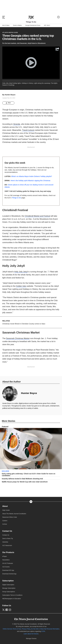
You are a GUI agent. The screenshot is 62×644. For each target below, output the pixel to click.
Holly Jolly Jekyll (21, 272)
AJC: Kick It (47, 25)
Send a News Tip (8, 543)
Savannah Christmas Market (18, 343)
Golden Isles (21, 286)
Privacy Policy (26, 633)
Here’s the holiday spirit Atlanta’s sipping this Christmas (31, 181)
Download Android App (9, 578)
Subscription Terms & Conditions (12, 600)
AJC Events (6, 571)
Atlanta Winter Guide (10, 32)
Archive (5, 529)
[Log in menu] (58, 17)
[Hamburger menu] (4, 17)
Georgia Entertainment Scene (33, 25)
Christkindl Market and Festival (37, 216)
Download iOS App (8, 575)
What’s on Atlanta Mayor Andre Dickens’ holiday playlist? (32, 176)
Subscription (8, 585)
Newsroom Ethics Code (10, 522)
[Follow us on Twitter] (3, 614)
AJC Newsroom (7, 550)
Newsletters (6, 564)
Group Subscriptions (9, 596)
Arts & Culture (6, 25)
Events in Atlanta (17, 25)
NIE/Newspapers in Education (12, 603)
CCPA (43, 636)
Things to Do (16, 198)
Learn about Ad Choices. (31, 638)
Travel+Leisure (28, 130)
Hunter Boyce (10, 95)
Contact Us (7, 536)
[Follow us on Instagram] (10, 614)
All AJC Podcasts (8, 568)
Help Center (6, 515)
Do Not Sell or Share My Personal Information (45, 633)
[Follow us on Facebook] (7, 614)
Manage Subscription (9, 593)
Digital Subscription (8, 589)
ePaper (5, 561)
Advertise (5, 547)
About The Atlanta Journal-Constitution (14, 518)
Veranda (17, 124)
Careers (5, 525)
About (5, 511)
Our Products (8, 557)
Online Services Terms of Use (12, 633)
